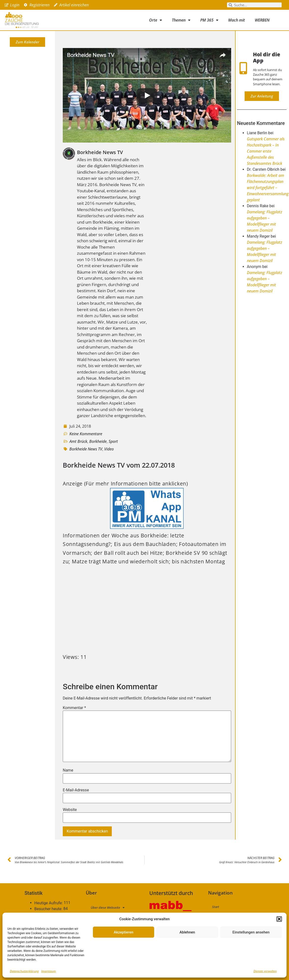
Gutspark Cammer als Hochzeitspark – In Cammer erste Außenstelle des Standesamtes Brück (266, 151)
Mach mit (237, 20)
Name (68, 770)
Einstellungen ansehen (251, 932)
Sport (113, 441)
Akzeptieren (124, 932)
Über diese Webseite (108, 908)
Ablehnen (187, 932)
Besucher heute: (49, 909)
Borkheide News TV (86, 449)
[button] (279, 919)
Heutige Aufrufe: (49, 903)
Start (216, 907)
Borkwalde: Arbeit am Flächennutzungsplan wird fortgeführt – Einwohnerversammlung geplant (268, 188)
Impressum (49, 971)
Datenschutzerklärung (24, 971)
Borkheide (98, 441)
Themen (181, 20)
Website (70, 810)
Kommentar (74, 708)
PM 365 (209, 20)
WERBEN (262, 20)
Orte (156, 20)
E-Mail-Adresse (76, 790)
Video (109, 449)
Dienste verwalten (265, 971)
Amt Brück (78, 441)
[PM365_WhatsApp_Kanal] (147, 527)
